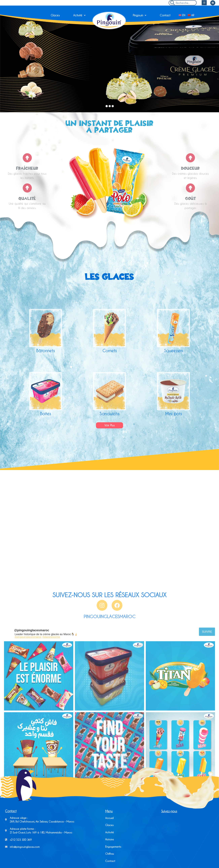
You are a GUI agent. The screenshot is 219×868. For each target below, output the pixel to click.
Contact (165, 15)
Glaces (55, 15)
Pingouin (140, 15)
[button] (109, 425)
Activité (79, 15)
